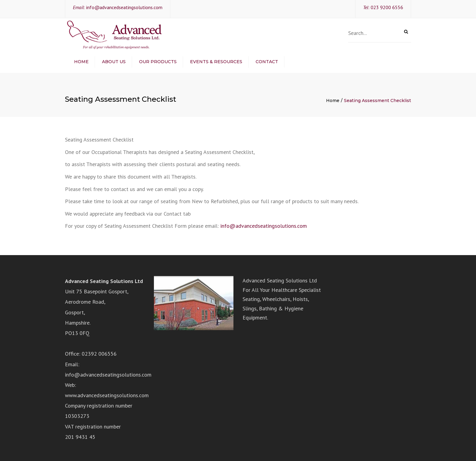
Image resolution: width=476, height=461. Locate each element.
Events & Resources (216, 62)
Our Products (158, 62)
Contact (267, 62)
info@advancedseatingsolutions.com (124, 7)
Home (81, 62)
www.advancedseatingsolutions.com (107, 395)
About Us (114, 62)
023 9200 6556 (387, 7)
